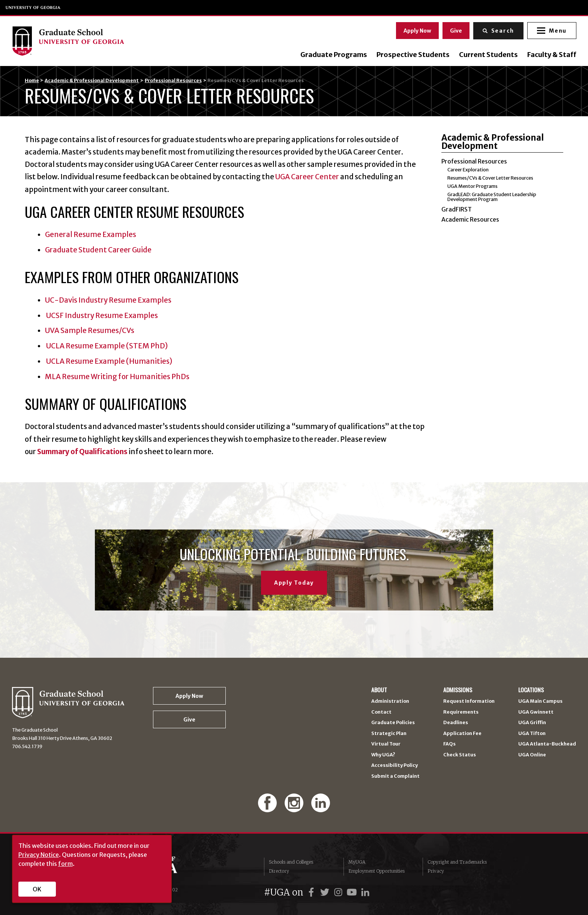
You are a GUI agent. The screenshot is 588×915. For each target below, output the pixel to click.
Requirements (461, 712)
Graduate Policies (393, 723)
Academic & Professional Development (92, 80)
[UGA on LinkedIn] (365, 892)
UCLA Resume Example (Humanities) (109, 361)
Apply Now (417, 30)
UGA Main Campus (540, 701)
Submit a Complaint (395, 776)
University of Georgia (33, 7)
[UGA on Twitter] (326, 892)
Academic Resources (470, 219)
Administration (390, 701)
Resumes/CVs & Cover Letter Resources (490, 178)
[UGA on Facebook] (312, 892)
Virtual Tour (386, 744)
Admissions (458, 690)
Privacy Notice (39, 855)
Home (32, 80)
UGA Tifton (532, 734)
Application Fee (462, 734)
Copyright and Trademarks (457, 862)
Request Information (469, 701)
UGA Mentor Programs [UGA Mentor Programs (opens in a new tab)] (472, 186)
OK (37, 889)
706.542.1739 (27, 746)
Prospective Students (413, 55)
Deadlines (456, 723)
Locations (531, 690)
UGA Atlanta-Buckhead (547, 744)
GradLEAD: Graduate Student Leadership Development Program (492, 197)
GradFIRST (457, 209)
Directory (279, 871)
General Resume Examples (91, 234)
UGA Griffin (532, 723)
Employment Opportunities (376, 871)
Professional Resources (173, 80)
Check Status (460, 755)
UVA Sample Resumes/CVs (90, 330)
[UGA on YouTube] (353, 892)
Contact (381, 712)
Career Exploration (468, 170)
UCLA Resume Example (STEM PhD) (106, 346)
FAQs (449, 744)
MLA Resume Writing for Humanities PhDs (117, 376)
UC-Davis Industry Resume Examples (108, 300)
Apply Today (294, 583)
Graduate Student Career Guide (98, 250)
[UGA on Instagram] (339, 892)
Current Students (488, 55)
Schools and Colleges (291, 862)
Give (456, 30)
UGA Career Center (307, 177)
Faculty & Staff (551, 55)
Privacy (436, 871)
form (65, 864)
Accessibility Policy (394, 766)
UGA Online (532, 755)
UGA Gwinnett (536, 712)
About (379, 690)
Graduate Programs (333, 55)
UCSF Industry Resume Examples (101, 315)
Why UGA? (383, 755)
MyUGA (357, 862)
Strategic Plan (389, 734)
